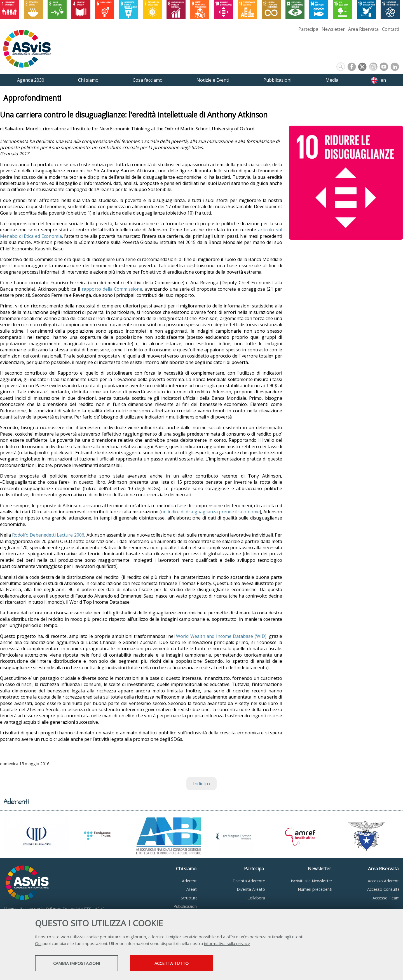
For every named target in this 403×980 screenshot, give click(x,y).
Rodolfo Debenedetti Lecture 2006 (48, 535)
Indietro (201, 784)
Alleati (192, 889)
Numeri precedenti (315, 889)
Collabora (256, 898)
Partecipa (308, 29)
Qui (38, 944)
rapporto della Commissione (112, 289)
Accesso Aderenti (384, 881)
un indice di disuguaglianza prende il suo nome (210, 512)
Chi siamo (186, 869)
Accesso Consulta (383, 889)
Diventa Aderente (249, 881)
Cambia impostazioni (79, 963)
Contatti (391, 29)
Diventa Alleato (251, 889)
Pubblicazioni (186, 906)
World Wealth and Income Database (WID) (221, 636)
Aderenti (190, 881)
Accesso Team (386, 898)
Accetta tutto (180, 963)
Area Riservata (363, 29)
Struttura (189, 898)
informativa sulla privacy (227, 944)
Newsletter (333, 29)
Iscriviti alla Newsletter (311, 881)
